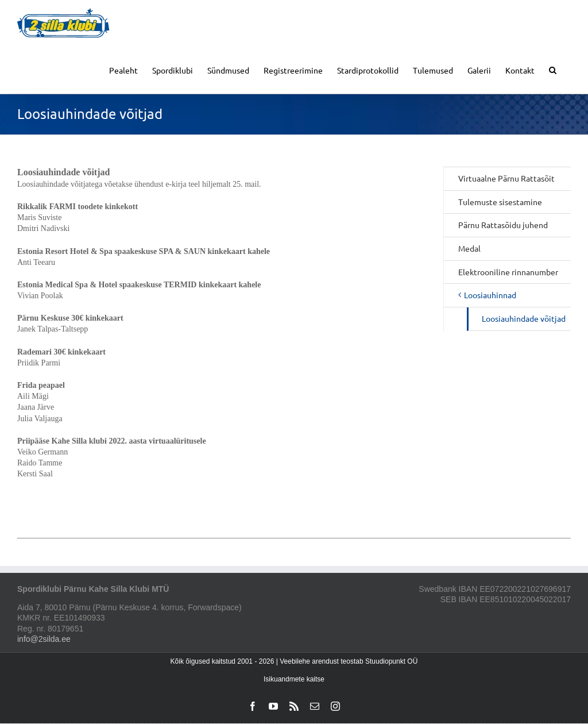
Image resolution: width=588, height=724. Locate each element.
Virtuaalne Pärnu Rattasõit (506, 178)
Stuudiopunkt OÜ (391, 661)
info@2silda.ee (44, 639)
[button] (553, 69)
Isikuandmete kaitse (294, 679)
